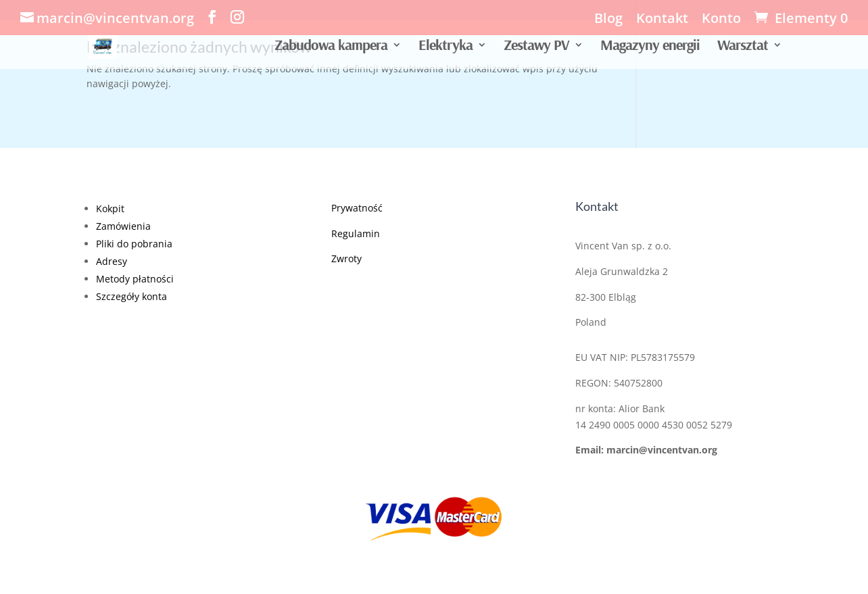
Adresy (112, 261)
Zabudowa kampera (331, 47)
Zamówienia (123, 226)
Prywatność (357, 208)
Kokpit (110, 208)
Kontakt (662, 19)
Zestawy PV (536, 47)
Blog (608, 19)
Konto (721, 19)
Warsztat (743, 47)
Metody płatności (135, 279)
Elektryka (445, 47)
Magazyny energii (650, 47)
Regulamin (356, 233)
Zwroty (346, 258)
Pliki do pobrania (134, 244)
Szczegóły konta (131, 296)
